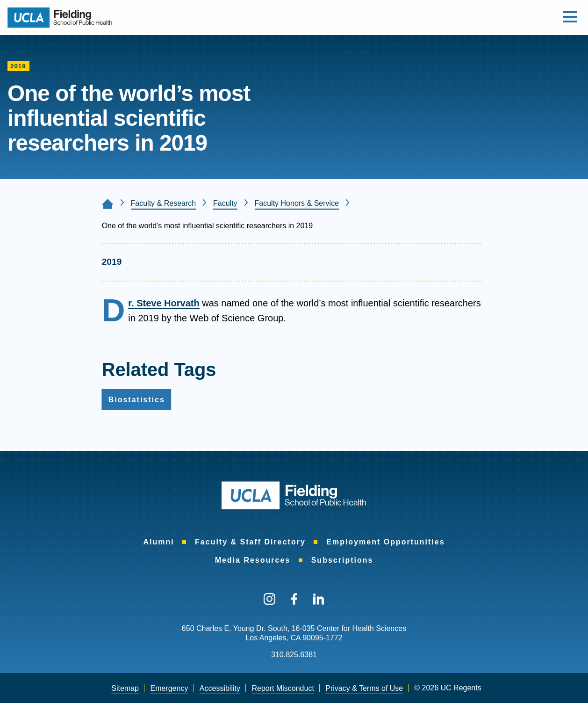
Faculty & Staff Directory (250, 542)
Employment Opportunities (385, 542)
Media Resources (253, 560)
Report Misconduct (283, 688)
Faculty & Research (164, 203)
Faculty (225, 203)
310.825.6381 (294, 655)
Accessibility (220, 688)
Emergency (169, 688)
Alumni (158, 542)
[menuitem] (158, 542)
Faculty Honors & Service (297, 203)
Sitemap (125, 688)
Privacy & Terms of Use (364, 688)
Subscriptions (342, 560)
